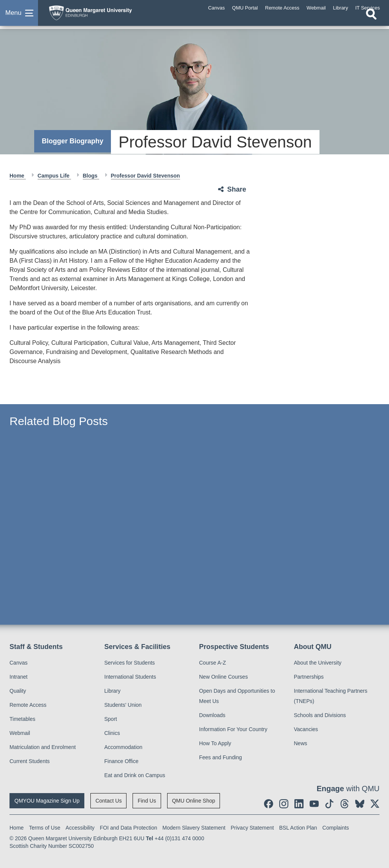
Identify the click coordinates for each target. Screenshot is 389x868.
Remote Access (28, 705)
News (301, 743)
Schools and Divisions (320, 715)
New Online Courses (223, 677)
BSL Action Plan (298, 828)
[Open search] (371, 22)
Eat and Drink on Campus (135, 775)
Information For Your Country (233, 729)
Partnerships (309, 677)
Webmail (20, 733)
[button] (19, 17)
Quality (18, 691)
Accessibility (80, 828)
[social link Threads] (345, 804)
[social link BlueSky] (360, 804)
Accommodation (123, 747)
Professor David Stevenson (145, 176)
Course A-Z (213, 663)
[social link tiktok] (329, 804)
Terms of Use (44, 828)
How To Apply (215, 743)
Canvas (18, 663)
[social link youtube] (314, 804)
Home (18, 176)
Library (113, 691)
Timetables (22, 719)
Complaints (336, 828)
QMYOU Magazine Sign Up (47, 801)
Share (237, 189)
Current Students (30, 761)
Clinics (112, 733)
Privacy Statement (252, 828)
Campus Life (54, 176)
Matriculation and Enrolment (43, 747)
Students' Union (123, 705)
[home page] (104, 15)
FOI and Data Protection (129, 828)
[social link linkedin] (299, 804)
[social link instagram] (284, 804)
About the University (318, 663)
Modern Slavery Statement (194, 828)
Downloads (212, 715)
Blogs (91, 176)
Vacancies (306, 729)
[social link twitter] (375, 804)
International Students (130, 677)
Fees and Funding (221, 757)
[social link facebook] (269, 804)
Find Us (147, 801)
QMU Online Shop (194, 801)
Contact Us (108, 801)
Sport (111, 719)
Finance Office (122, 761)
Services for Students (130, 663)
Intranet (18, 677)
